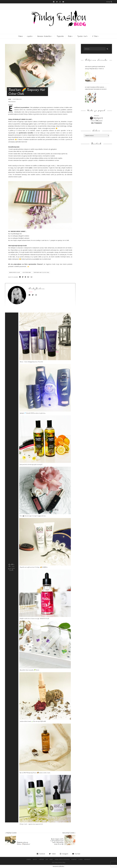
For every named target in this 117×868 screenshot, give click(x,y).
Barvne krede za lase (15, 272)
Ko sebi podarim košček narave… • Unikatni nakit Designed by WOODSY (96, 88)
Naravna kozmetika (44, 36)
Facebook (54, 2)
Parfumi (41, 859)
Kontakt (74, 859)
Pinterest (25, 277)
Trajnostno (60, 36)
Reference (87, 859)
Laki (47, 859)
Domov (21, 36)
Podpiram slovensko (96, 60)
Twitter (57, 2)
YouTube (63, 2)
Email (31, 277)
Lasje (10, 99)
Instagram (60, 2)
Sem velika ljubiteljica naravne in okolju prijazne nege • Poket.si (95, 68)
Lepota (29, 36)
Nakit (51, 859)
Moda (70, 36)
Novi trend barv (27, 272)
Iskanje (108, 2)
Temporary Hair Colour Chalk (41, 272)
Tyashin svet (82, 36)
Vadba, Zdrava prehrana (62, 859)
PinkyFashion (12, 102)
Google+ (28, 277)
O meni (95, 36)
